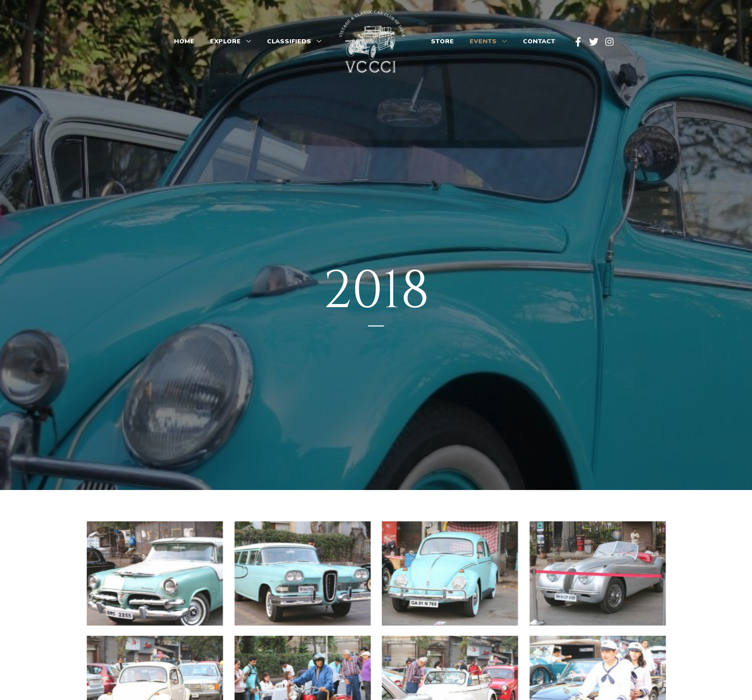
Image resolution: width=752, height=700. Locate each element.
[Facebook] (578, 42)
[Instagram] (609, 42)
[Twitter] (594, 42)
